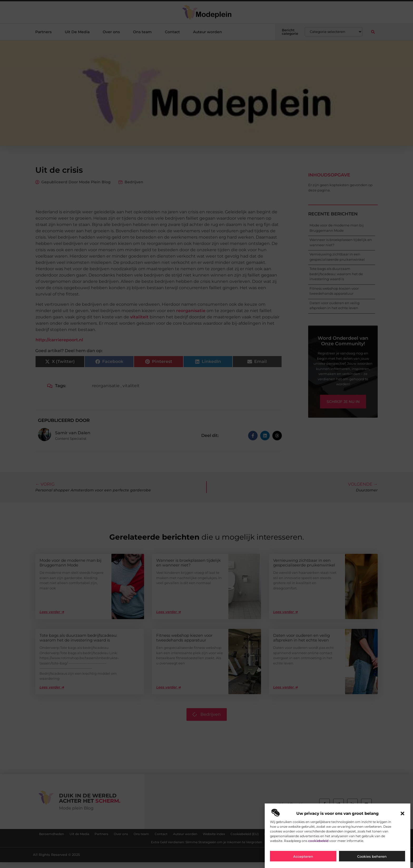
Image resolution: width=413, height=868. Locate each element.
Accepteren (303, 856)
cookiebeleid (318, 841)
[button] (402, 813)
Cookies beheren (372, 856)
